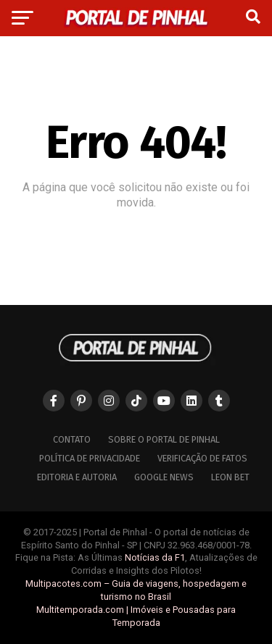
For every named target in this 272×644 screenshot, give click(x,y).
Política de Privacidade (90, 458)
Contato (72, 439)
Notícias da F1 (155, 557)
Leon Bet (230, 477)
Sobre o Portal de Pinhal (164, 439)
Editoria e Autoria (77, 477)
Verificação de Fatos (202, 458)
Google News (164, 477)
